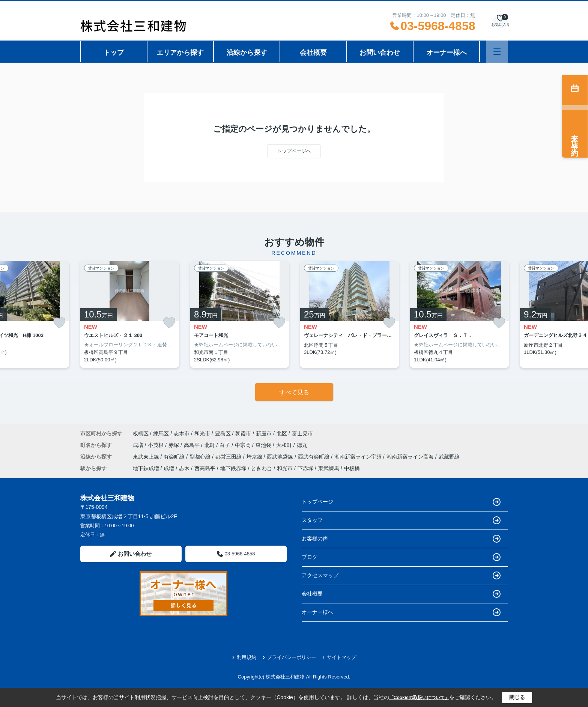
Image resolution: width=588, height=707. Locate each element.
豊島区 (223, 433)
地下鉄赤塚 (233, 468)
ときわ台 (262, 468)
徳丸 (302, 445)
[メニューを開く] (497, 52)
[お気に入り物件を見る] (501, 21)
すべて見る (294, 392)
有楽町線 (175, 457)
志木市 (182, 433)
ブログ (401, 557)
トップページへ (294, 151)
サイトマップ (339, 657)
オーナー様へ (447, 53)
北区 (282, 433)
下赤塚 (305, 468)
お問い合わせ (380, 53)
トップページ (401, 502)
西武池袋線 (281, 457)
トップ (114, 53)
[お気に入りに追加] (59, 323)
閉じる (517, 697)
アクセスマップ (401, 575)
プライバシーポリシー (289, 657)
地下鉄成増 (146, 468)
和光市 (202, 433)
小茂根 (156, 445)
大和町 (285, 445)
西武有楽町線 (314, 457)
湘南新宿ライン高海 (411, 457)
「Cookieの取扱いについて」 (419, 698)
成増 (139, 445)
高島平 (192, 445)
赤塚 (174, 445)
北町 (211, 445)
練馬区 (161, 433)
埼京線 (255, 457)
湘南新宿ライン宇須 (359, 457)
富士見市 (302, 433)
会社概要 (313, 53)
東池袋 (264, 445)
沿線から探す (247, 53)
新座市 (264, 433)
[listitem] (130, 314)
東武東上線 (147, 457)
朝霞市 (243, 433)
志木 (184, 468)
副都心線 (201, 457)
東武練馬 (329, 468)
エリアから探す (180, 53)
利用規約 (244, 657)
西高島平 (205, 468)
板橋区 (141, 433)
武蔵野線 (449, 457)
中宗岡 (244, 445)
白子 (226, 445)
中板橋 (352, 468)
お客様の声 (401, 539)
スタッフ (401, 520)
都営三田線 (229, 457)
